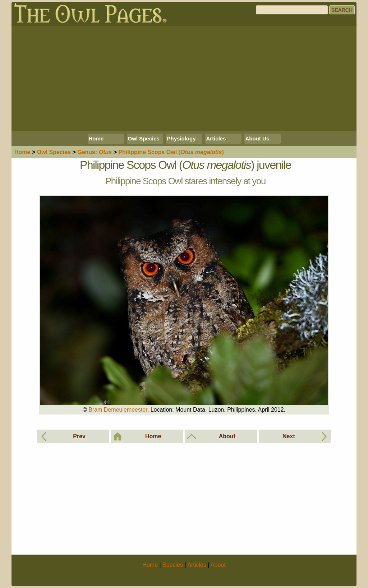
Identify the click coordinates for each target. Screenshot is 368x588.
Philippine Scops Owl (171, 152)
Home (96, 138)
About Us (257, 138)
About (218, 565)
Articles (216, 138)
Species (54, 152)
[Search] (292, 10)
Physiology (181, 138)
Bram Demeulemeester (118, 410)
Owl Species (144, 138)
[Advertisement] (184, 79)
